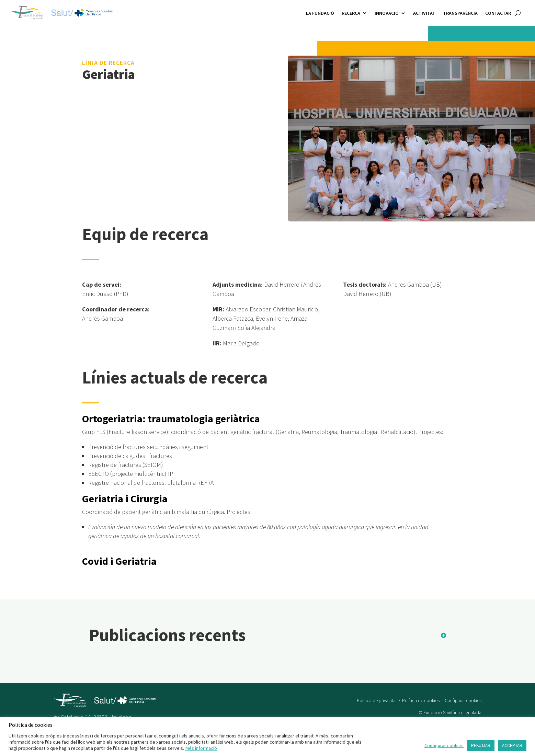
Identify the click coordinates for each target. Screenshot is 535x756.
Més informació (201, 748)
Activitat (424, 13)
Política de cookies (421, 695)
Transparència (460, 13)
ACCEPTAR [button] (512, 746)
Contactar (498, 13)
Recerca (351, 13)
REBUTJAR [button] (481, 746)
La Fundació (320, 13)
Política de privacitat (377, 695)
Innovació (387, 13)
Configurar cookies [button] (463, 695)
